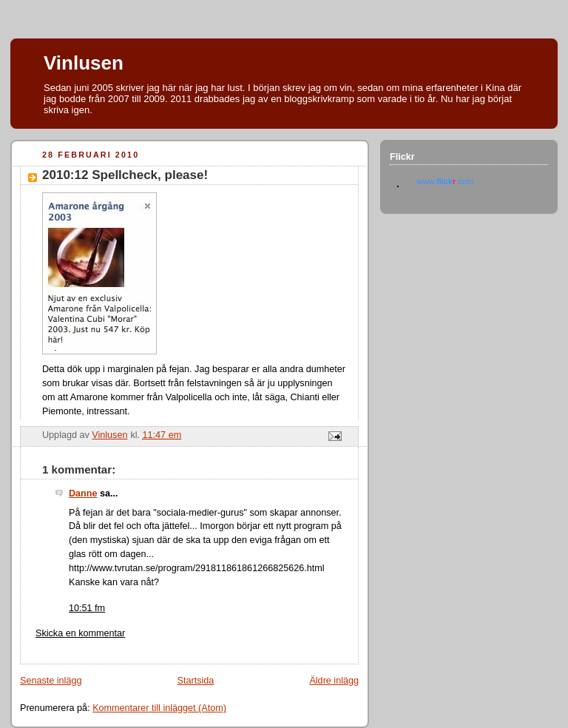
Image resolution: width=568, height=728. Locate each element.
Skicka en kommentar (80, 633)
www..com (445, 181)
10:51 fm (87, 608)
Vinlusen (84, 63)
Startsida (196, 681)
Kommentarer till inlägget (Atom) (159, 708)
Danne (83, 493)
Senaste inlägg (51, 681)
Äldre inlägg (334, 681)
